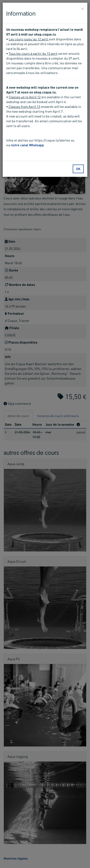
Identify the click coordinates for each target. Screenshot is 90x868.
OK (78, 169)
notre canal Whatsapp (27, 145)
